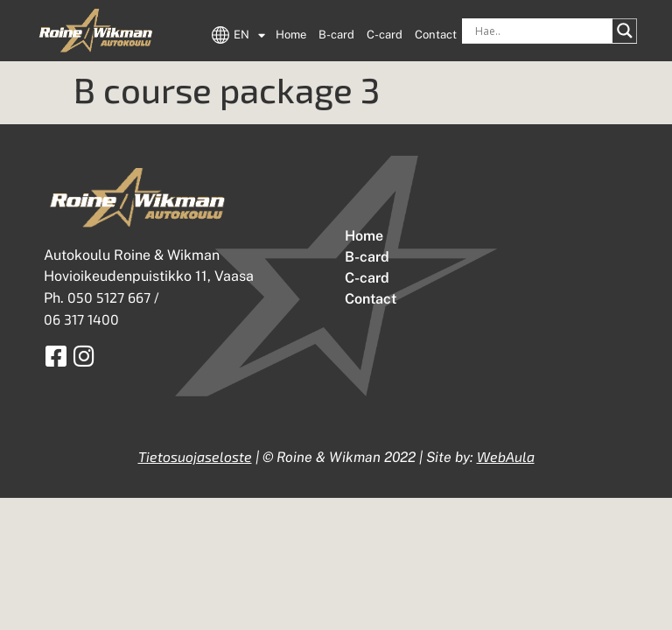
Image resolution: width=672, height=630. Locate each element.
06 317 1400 (81, 319)
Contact (436, 35)
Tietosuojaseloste (195, 456)
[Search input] (542, 31)
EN (249, 35)
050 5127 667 (109, 297)
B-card (336, 35)
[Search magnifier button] (625, 31)
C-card (385, 35)
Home (291, 35)
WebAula (506, 456)
